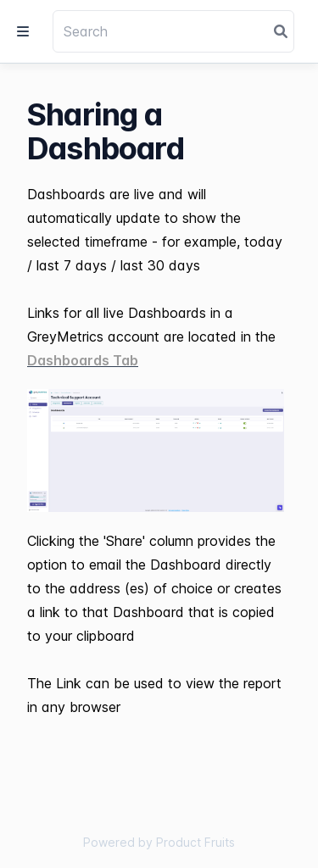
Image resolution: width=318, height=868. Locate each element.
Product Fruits (195, 842)
